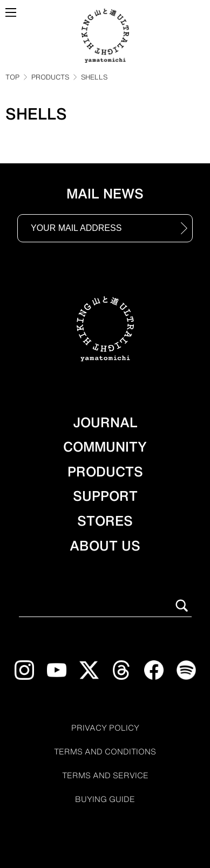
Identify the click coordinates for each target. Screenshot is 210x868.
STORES (105, 521)
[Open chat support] (25, 847)
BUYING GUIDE (105, 799)
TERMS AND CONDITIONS (105, 752)
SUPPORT (105, 496)
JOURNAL (105, 422)
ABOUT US (105, 546)
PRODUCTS (50, 77)
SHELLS (94, 77)
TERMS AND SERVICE (105, 776)
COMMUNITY (105, 447)
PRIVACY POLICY (105, 728)
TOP (12, 77)
